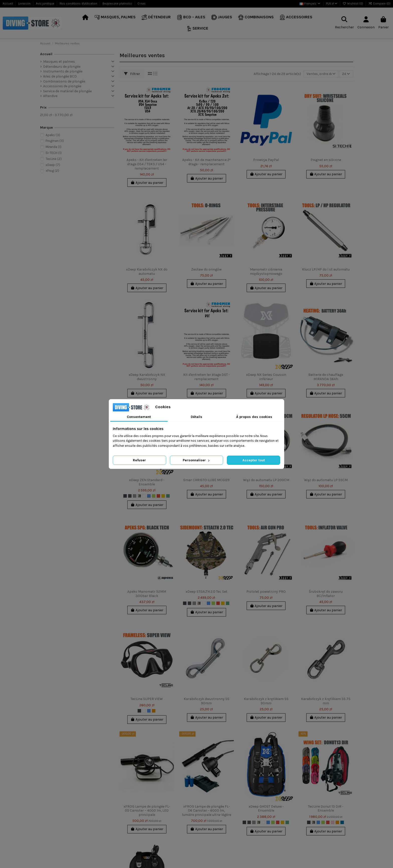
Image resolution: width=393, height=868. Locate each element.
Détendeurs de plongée (62, 67)
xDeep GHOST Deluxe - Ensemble (266, 809)
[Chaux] (154, 496)
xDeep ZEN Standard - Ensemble (147, 482)
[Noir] (125, 496)
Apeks (53, 135)
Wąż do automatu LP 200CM (266, 480)
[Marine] (168, 496)
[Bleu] (149, 496)
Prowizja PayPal (266, 160)
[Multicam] (139, 496)
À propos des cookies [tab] (254, 417)
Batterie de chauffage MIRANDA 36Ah (326, 377)
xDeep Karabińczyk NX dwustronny (147, 377)
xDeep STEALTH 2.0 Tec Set (207, 592)
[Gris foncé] (130, 496)
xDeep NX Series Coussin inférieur (266, 377)
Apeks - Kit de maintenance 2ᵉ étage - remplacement (206, 162)
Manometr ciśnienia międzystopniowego (266, 272)
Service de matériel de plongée (67, 91)
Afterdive (50, 96)
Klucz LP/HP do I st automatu (326, 269)
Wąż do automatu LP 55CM (326, 480)
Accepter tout (254, 460)
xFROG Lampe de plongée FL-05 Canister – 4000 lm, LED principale (147, 811)
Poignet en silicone (326, 160)
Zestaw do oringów (206, 269)
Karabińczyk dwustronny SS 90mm (207, 701)
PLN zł (332, 4)
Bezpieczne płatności (118, 4)
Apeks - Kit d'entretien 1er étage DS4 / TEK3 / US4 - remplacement (147, 164)
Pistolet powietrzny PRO (266, 592)
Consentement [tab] (139, 417)
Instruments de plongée (63, 71)
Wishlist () (353, 4)
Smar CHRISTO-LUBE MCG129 (206, 480)
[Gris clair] (135, 496)
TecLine (54, 159)
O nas (141, 4)
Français (310, 4)
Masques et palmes (59, 62)
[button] (115, 17)
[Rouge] (158, 496)
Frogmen (55, 141)
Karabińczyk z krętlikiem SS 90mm (266, 701)
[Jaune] (163, 496)
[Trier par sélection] (321, 74)
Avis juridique (45, 4)
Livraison (25, 4)
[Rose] (333, 822)
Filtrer (132, 74)
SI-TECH (54, 153)
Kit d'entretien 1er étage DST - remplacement (207, 377)
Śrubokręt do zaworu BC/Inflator (326, 594)
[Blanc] (144, 496)
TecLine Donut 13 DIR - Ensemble (326, 809)
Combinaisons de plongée (64, 81)
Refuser (139, 460)
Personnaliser (197, 460)
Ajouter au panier (147, 183)
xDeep (53, 165)
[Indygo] (342, 822)
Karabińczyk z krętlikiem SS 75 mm (326, 701)
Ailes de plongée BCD (60, 76)
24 (346, 74)
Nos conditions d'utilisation (79, 4)
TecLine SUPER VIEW (147, 699)
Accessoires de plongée (62, 86)
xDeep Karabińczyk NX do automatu (147, 272)
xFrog (52, 171)
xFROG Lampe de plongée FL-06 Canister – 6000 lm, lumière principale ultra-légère (207, 811)
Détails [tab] (197, 417)
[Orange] (154, 711)
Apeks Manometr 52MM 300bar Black (147, 594)
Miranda (54, 147)
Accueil (8, 4)
